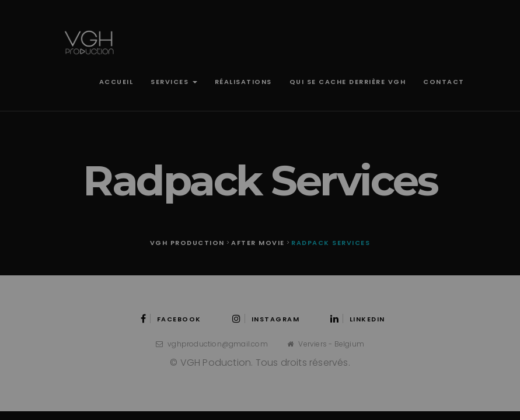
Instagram (266, 319)
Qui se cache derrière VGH (348, 82)
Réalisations (243, 82)
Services (174, 82)
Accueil (116, 82)
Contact (444, 82)
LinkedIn (358, 319)
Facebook (171, 319)
